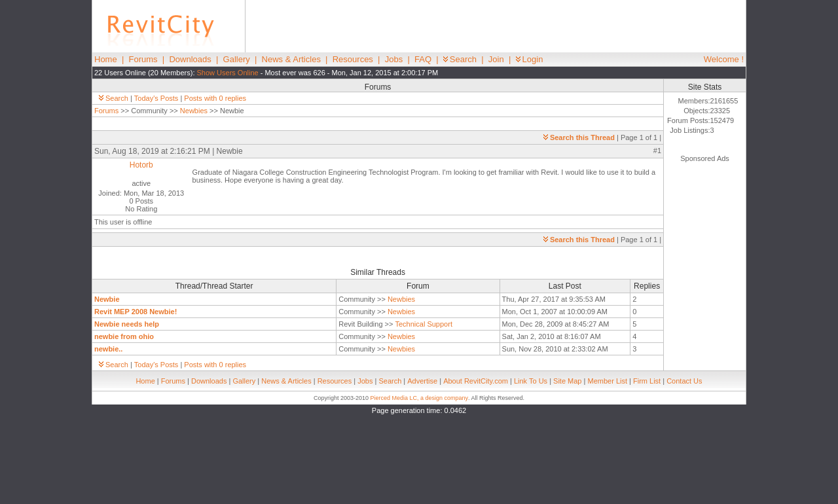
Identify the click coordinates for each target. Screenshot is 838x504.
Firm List (647, 381)
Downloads (190, 59)
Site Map (567, 381)
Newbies (194, 111)
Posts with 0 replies (215, 98)
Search (460, 59)
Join (496, 59)
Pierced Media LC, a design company (419, 398)
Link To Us (531, 381)
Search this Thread (579, 137)
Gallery (237, 59)
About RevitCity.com (476, 381)
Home (106, 59)
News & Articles (291, 59)
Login (530, 59)
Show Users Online (228, 73)
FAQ (423, 59)
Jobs (394, 59)
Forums (143, 59)
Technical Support (424, 324)
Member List (607, 381)
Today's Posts (156, 98)
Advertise (422, 381)
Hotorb (141, 165)
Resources (353, 59)
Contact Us (684, 381)
